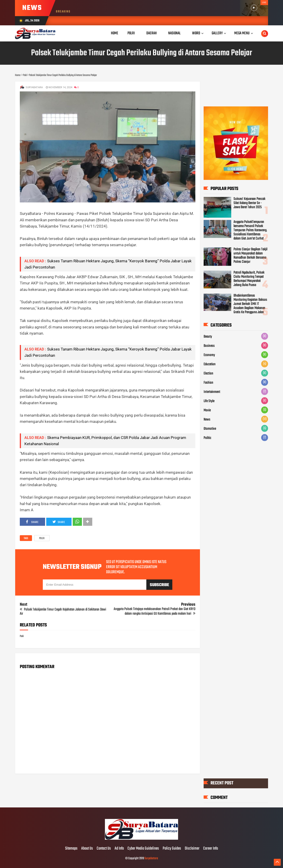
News (207, 420)
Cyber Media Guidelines (143, 849)
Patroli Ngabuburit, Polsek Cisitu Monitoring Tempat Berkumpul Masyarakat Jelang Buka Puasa (249, 279)
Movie (207, 410)
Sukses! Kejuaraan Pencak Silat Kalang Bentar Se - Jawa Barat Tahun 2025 (249, 203)
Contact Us (104, 849)
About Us (87, 849)
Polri (42, 538)
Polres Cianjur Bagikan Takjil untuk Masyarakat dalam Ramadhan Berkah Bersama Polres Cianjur (250, 256)
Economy (209, 355)
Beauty (208, 337)
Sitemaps (71, 849)
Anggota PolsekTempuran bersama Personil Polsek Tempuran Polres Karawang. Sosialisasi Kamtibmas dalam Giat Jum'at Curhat (250, 230)
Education (210, 364)
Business (209, 346)
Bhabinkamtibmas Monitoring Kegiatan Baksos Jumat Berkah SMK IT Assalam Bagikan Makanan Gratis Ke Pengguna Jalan (250, 304)
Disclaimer (192, 849)
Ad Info (119, 849)
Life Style (209, 401)
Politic (207, 438)
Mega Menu (242, 33)
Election (208, 374)
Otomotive (210, 429)
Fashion (208, 383)
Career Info (211, 849)
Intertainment (212, 392)
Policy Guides (172, 849)
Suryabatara (151, 858)
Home (115, 33)
